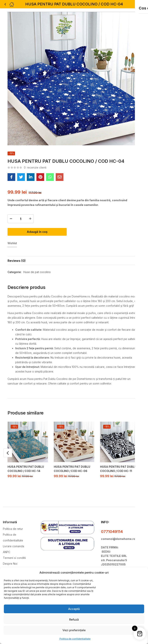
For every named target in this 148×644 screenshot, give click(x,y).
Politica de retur (13, 523)
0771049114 (112, 525)
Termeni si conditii (14, 552)
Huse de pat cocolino (37, 266)
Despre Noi (10, 557)
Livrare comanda (13, 540)
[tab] (74, 255)
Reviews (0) (17, 255)
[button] (137, 4)
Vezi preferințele (74, 630)
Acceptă (74, 609)
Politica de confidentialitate (75, 639)
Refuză (74, 620)
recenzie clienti (35, 167)
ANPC (7, 546)
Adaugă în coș (40, 230)
